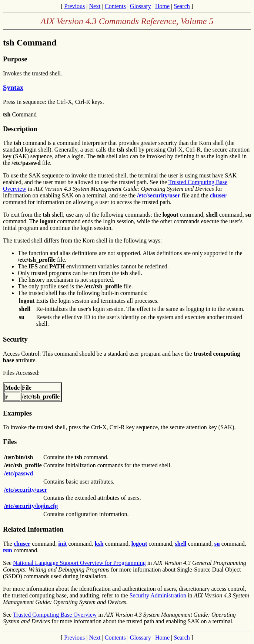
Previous (74, 6)
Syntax (13, 87)
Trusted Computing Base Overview (55, 615)
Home (162, 6)
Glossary (141, 6)
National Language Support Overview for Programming (79, 563)
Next (95, 6)
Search (182, 6)
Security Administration (158, 595)
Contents (115, 6)
